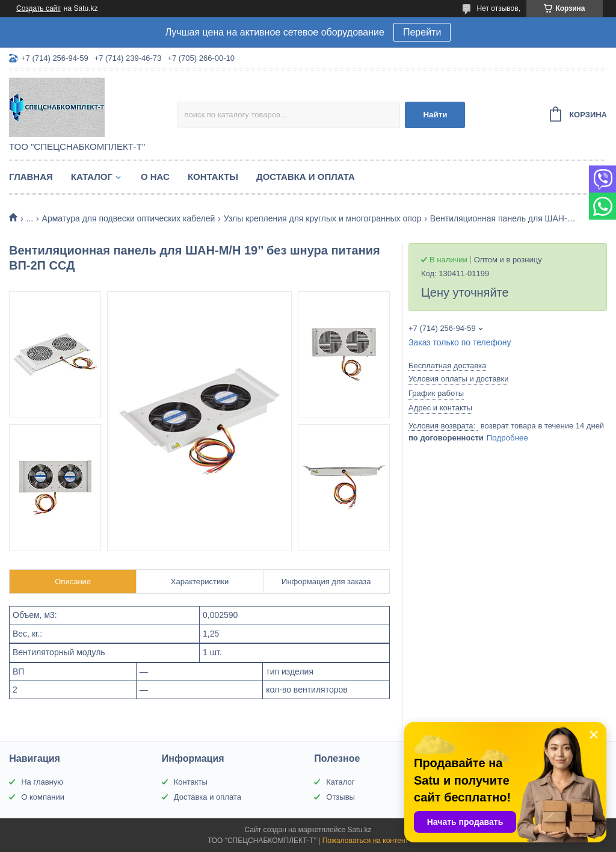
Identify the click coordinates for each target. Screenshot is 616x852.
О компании (43, 797)
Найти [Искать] (435, 115)
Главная (31, 177)
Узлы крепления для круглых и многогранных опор (323, 218)
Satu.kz (359, 830)
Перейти (422, 32)
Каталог (92, 177)
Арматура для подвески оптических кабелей (129, 218)
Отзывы (340, 797)
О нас (155, 177)
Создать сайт (38, 8)
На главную (42, 782)
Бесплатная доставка (447, 366)
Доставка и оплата (306, 177)
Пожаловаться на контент (365, 841)
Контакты (213, 177)
